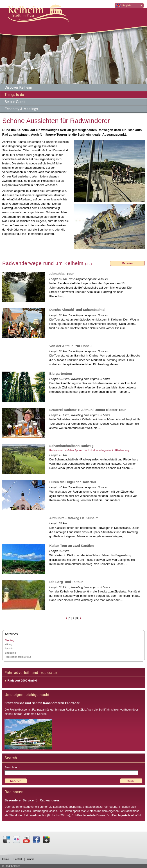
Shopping (10, 653)
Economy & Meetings (21, 109)
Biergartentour (61, 374)
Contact (18, 859)
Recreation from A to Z (18, 657)
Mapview (127, 263)
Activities (11, 634)
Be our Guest (15, 102)
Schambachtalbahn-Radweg (71, 446)
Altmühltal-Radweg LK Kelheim (74, 518)
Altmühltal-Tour (61, 274)
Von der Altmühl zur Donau (70, 346)
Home (6, 859)
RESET (131, 781)
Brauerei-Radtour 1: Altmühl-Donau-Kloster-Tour (87, 410)
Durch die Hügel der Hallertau (73, 482)
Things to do (14, 95)
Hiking (8, 644)
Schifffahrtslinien (109, 710)
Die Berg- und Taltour (66, 582)
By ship (9, 648)
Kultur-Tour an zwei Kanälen (72, 546)
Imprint (31, 859)
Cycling (10, 640)
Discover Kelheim (18, 87)
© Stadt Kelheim (11, 866)
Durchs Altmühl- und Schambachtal (77, 310)
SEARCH (16, 781)
